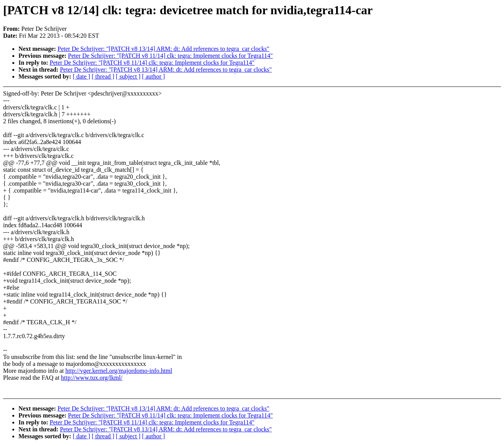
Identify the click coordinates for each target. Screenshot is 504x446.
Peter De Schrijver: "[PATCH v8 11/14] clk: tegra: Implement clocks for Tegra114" (171, 56)
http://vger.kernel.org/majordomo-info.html (119, 371)
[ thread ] (103, 76)
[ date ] (81, 76)
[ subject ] (128, 76)
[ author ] (154, 76)
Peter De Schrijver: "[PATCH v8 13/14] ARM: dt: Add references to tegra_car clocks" (163, 49)
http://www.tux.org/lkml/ (92, 378)
